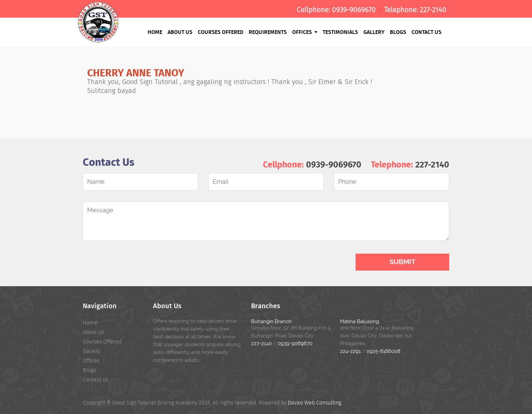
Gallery (374, 32)
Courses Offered (221, 32)
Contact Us (426, 32)
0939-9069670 (354, 10)
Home (155, 32)
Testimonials (340, 32)
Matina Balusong (359, 321)
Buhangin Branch (271, 321)
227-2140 (433, 10)
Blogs (398, 32)
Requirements (268, 32)
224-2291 (350, 351)
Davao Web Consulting (315, 403)
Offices (305, 32)
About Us (180, 32)
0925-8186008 (383, 351)
